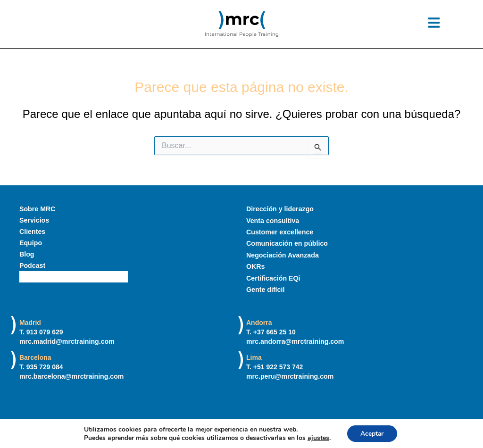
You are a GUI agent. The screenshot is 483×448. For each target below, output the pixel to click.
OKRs (255, 265)
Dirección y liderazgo (279, 209)
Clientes (32, 232)
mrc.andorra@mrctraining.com (295, 341)
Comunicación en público (286, 243)
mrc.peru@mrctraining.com (289, 376)
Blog (27, 254)
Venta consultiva (272, 220)
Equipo (30, 243)
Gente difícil (265, 288)
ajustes (317, 438)
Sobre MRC (37, 209)
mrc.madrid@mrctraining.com (67, 341)
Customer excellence (279, 232)
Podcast (32, 265)
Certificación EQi (273, 277)
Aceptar (372, 433)
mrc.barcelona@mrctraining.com (71, 376)
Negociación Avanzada (282, 254)
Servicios (34, 220)
